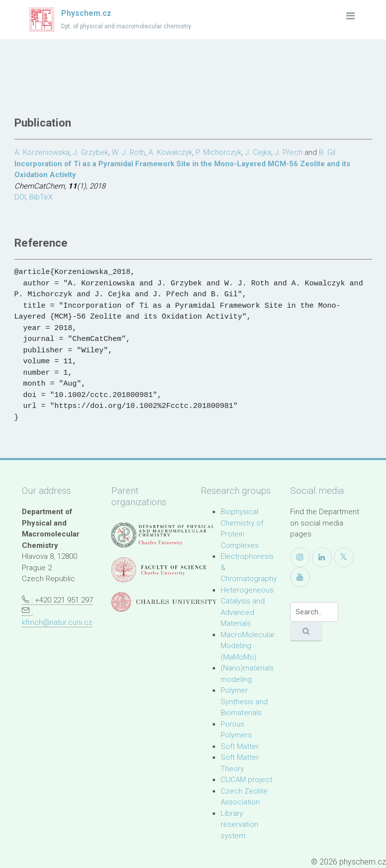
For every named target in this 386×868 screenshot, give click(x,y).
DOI (20, 197)
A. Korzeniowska (42, 152)
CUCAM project (246, 780)
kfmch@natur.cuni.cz (57, 622)
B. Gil (327, 152)
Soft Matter (240, 746)
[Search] (314, 612)
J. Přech (289, 152)
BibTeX (41, 197)
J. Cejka (258, 152)
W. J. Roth (128, 152)
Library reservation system (239, 825)
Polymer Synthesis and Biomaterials (244, 701)
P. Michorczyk (219, 152)
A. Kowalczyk (170, 152)
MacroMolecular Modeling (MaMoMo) (248, 646)
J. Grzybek (91, 152)
